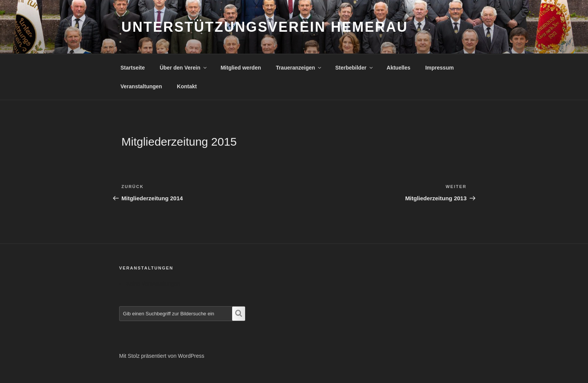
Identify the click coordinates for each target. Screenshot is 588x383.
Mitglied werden (241, 68)
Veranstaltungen (141, 86)
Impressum (440, 68)
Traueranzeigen (299, 68)
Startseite (133, 68)
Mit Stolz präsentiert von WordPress (162, 356)
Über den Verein (184, 68)
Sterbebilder (355, 68)
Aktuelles (399, 68)
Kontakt (187, 86)
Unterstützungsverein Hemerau (265, 27)
